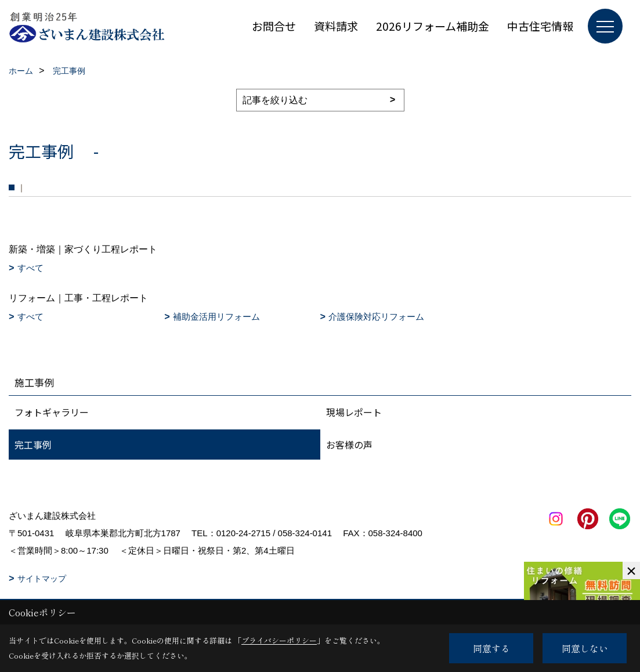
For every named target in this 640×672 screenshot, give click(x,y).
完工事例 (33, 445)
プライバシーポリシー (279, 640)
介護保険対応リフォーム (376, 317)
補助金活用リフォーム (216, 317)
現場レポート (354, 412)
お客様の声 (349, 445)
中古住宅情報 (540, 26)
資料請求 (336, 26)
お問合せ (274, 26)
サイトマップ (42, 579)
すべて (30, 268)
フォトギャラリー (52, 412)
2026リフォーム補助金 (433, 26)
